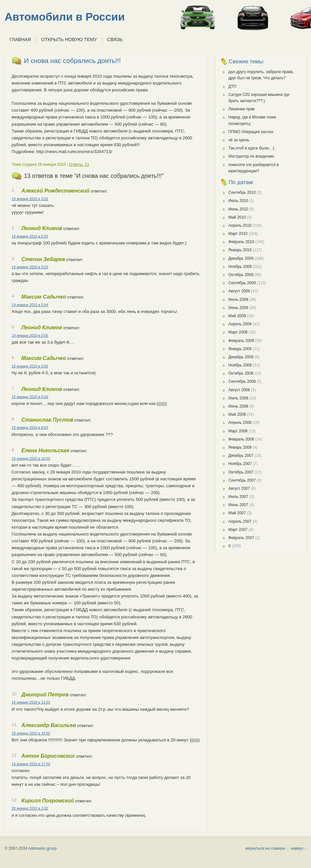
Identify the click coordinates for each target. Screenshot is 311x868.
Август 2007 (239, 488)
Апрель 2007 (240, 521)
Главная (20, 39)
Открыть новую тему (69, 39)
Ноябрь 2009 (240, 267)
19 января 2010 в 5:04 (30, 305)
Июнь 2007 (238, 505)
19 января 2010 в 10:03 (31, 458)
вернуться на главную (265, 848)
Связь (115, 39)
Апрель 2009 (240, 324)
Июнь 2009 (238, 308)
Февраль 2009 (241, 341)
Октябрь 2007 (241, 472)
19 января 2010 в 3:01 (30, 199)
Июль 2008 (238, 398)
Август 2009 (239, 291)
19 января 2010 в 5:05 (30, 335)
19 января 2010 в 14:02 (31, 733)
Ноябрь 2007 (240, 464)
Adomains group (42, 848)
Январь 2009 (240, 349)
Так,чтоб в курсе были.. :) (251, 148)
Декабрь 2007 (241, 456)
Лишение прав (241, 109)
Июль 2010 (238, 201)
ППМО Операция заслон (251, 132)
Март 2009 (238, 332)
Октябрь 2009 (241, 275)
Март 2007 (238, 530)
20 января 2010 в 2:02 (30, 808)
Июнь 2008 (238, 406)
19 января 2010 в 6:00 (30, 397)
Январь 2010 (240, 250)
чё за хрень (239, 140)
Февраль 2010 (241, 242)
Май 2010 (237, 217)
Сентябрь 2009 (242, 283)
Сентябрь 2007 (242, 480)
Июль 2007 (238, 497)
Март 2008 (238, 431)
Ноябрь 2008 (240, 365)
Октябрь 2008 (241, 373)
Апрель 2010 (240, 225)
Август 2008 (239, 390)
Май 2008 (237, 414)
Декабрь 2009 (241, 258)
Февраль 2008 (241, 439)
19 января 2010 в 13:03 (31, 702)
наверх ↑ (299, 848)
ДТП (232, 86)
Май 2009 (237, 316)
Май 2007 (237, 513)
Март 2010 (238, 234)
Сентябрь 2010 (242, 193)
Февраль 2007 (241, 538)
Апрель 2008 (240, 423)
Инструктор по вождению (251, 156)
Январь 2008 (240, 447)
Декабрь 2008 (241, 357)
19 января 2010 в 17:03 (31, 764)
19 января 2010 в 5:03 (30, 236)
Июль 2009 (238, 300)
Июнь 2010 (238, 209)
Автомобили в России (65, 17)
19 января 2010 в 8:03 (30, 427)
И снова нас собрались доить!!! (73, 61)
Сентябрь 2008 (242, 381)
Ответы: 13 (79, 164)
